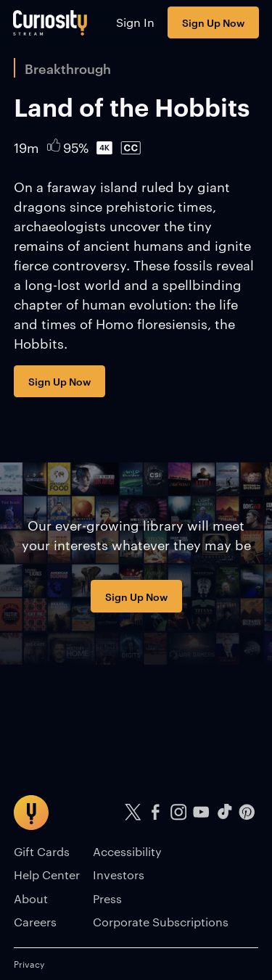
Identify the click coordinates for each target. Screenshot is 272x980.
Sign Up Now (213, 22)
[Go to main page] (50, 22)
